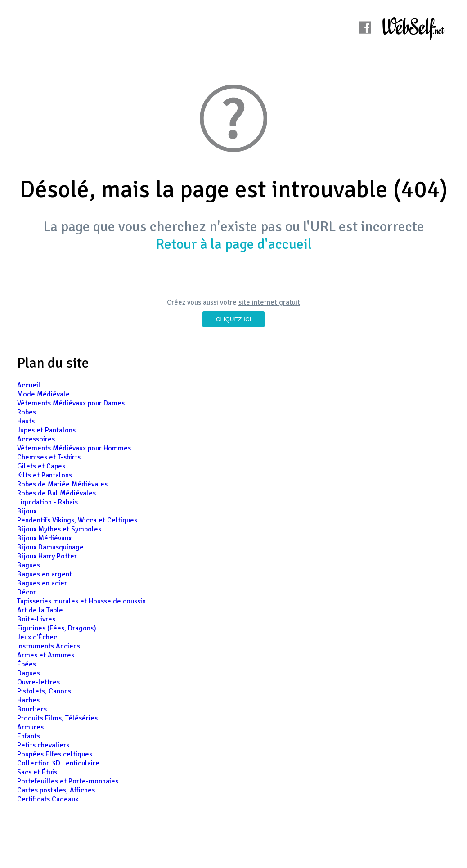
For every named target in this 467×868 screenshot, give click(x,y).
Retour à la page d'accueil (234, 244)
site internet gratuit (269, 302)
